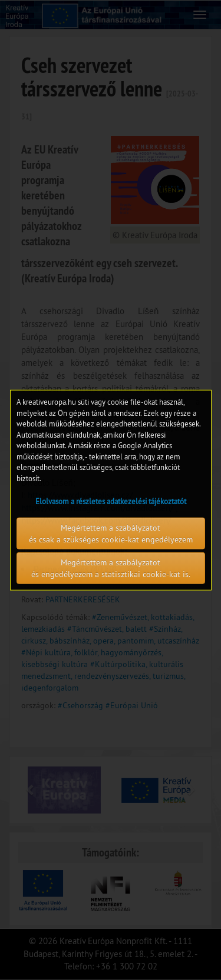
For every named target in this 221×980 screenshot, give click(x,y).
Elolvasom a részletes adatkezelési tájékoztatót (111, 501)
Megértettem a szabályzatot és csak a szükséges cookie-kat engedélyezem (111, 533)
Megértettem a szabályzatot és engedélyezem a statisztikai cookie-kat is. (111, 568)
